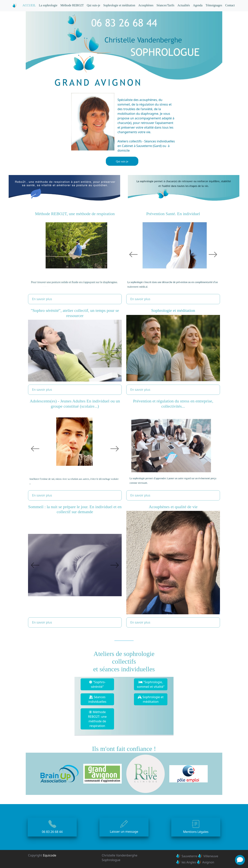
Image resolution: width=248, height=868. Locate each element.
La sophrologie (48, 5)
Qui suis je (122, 161)
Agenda (198, 5)
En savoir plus (42, 299)
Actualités (184, 5)
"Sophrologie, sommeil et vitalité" (151, 684)
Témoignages (214, 5)
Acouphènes (146, 5)
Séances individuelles (97, 699)
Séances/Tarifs (165, 5)
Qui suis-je (93, 5)
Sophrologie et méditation (119, 5)
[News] (240, 860)
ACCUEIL (29, 5)
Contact (230, 5)
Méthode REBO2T (72, 5)
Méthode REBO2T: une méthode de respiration (97, 719)
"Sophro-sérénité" (97, 684)
